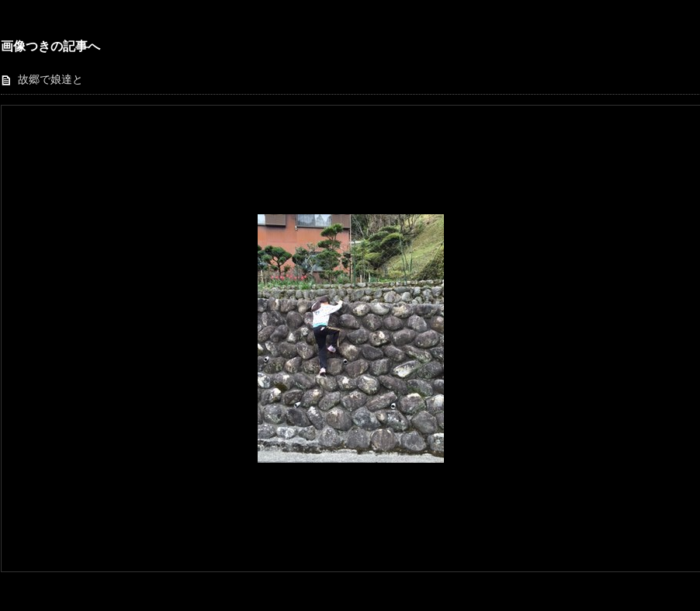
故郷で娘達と (50, 80)
